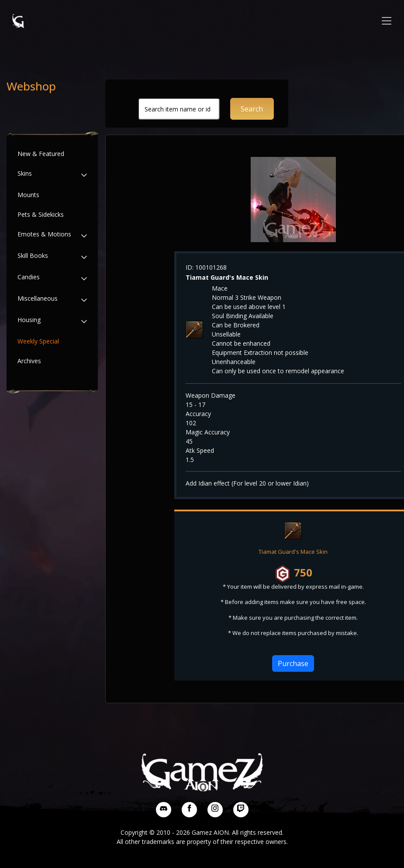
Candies (29, 277)
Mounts (28, 195)
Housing (29, 320)
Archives (29, 361)
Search (252, 109)
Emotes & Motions (44, 234)
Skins (25, 173)
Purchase (293, 663)
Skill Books (33, 255)
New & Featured (41, 154)
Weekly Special (38, 341)
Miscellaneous (38, 298)
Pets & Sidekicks (41, 214)
